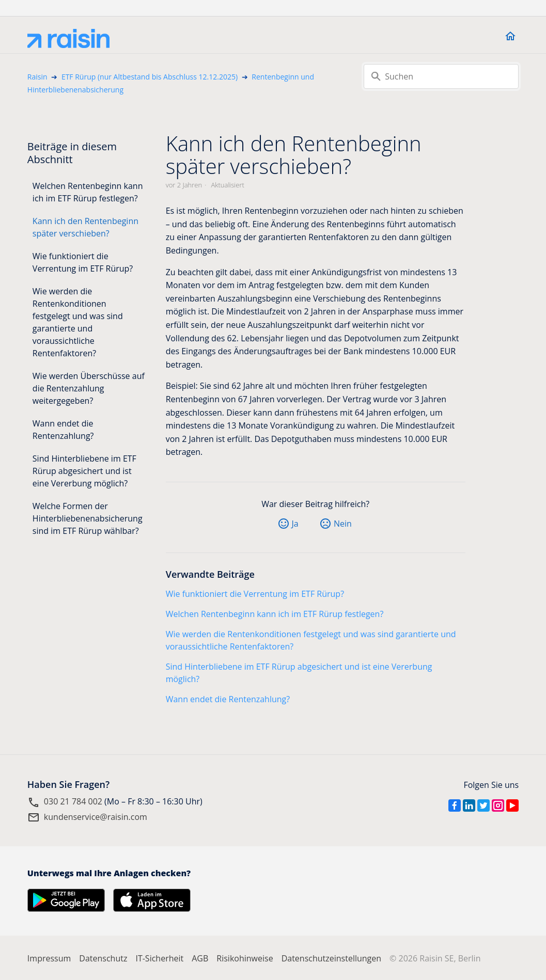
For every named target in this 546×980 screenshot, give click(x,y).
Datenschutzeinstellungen (331, 958)
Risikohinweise (245, 958)
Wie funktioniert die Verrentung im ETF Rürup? (83, 262)
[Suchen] (441, 76)
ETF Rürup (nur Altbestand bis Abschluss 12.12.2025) (150, 77)
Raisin (37, 77)
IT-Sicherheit (159, 958)
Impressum (49, 958)
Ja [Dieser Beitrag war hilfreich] (295, 524)
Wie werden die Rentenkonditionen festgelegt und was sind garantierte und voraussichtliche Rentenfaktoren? (78, 322)
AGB (200, 958)
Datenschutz (103, 958)
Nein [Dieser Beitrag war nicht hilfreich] (343, 524)
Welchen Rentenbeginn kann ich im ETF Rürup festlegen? (88, 192)
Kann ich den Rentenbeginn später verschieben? (85, 227)
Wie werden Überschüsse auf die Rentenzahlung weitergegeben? (89, 388)
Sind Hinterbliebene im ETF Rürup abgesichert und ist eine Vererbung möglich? (84, 471)
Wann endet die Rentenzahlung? (63, 430)
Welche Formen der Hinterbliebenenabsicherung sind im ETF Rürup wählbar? (88, 518)
